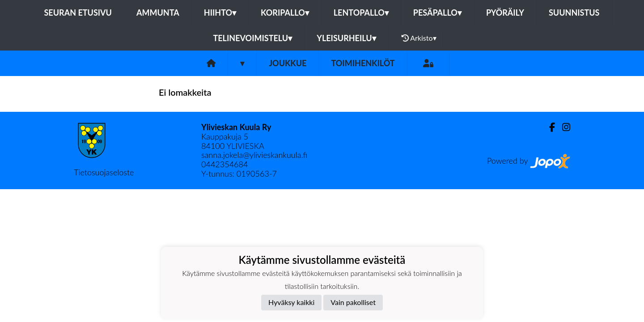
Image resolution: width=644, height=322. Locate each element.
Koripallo (285, 13)
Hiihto (220, 13)
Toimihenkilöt (363, 63)
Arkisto (419, 38)
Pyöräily (505, 13)
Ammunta (158, 13)
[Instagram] (563, 127)
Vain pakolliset (353, 302)
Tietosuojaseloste (104, 172)
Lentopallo (361, 13)
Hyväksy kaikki (291, 302)
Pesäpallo (437, 13)
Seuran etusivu (78, 13)
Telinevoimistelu (252, 38)
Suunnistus (574, 13)
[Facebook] (549, 127)
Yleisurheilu (346, 38)
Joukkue (288, 63)
